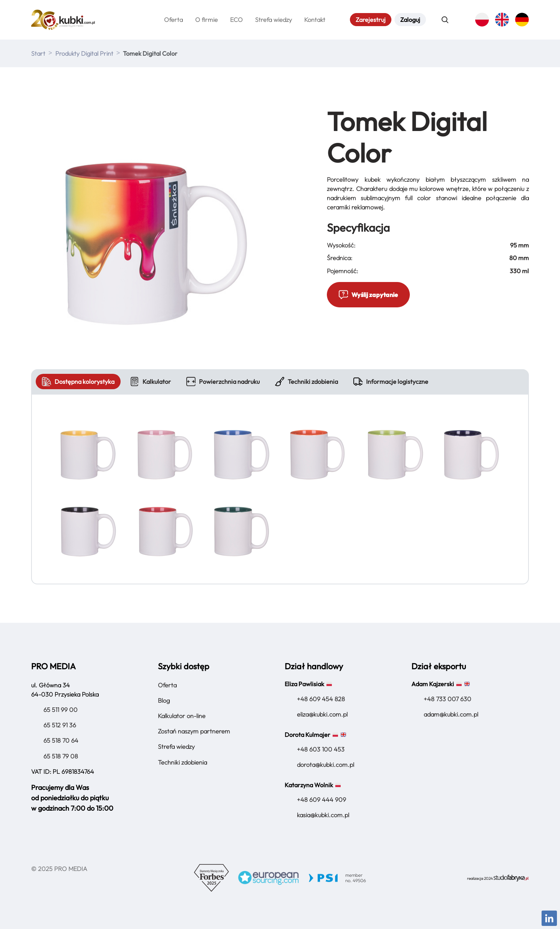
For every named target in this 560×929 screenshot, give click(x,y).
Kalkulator (150, 380)
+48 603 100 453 (321, 748)
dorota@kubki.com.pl (326, 763)
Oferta (173, 19)
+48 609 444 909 (321, 798)
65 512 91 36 (60, 724)
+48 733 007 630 (447, 698)
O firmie (206, 19)
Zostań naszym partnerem (194, 730)
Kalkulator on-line (182, 715)
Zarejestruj (371, 19)
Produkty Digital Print (84, 52)
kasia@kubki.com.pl (323, 814)
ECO (236, 19)
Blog (164, 699)
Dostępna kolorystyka (78, 380)
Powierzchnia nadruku (223, 380)
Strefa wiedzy (273, 19)
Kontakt (315, 19)
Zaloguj (410, 19)
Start (38, 52)
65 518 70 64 (61, 740)
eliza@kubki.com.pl (322, 713)
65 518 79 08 (61, 755)
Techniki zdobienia (307, 380)
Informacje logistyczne (391, 380)
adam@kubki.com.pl (451, 713)
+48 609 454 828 (321, 698)
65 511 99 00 (60, 708)
